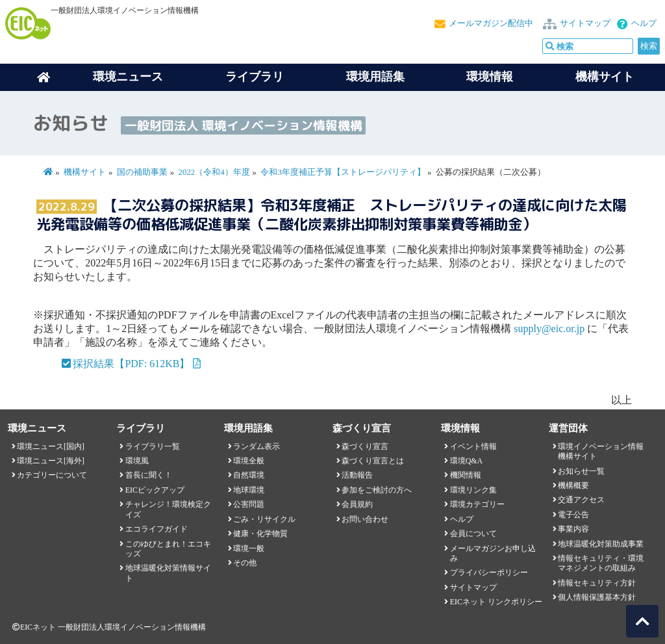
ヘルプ (644, 23)
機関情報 (466, 475)
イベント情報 (473, 446)
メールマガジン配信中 (491, 23)
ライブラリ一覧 (153, 446)
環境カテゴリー (477, 504)
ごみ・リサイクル (264, 519)
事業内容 (573, 529)
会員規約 (357, 504)
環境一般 (249, 548)
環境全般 (249, 461)
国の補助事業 (142, 172)
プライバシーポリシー (489, 573)
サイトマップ (585, 23)
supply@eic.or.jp (549, 328)
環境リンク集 (473, 490)
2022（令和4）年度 (214, 172)
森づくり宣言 (365, 446)
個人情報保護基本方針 (597, 597)
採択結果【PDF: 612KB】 (131, 364)
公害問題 (249, 504)
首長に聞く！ (149, 475)
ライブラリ (255, 77)
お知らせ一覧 (581, 471)
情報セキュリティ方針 (597, 583)
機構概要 (573, 485)
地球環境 (249, 490)
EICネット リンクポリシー (496, 602)
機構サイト (605, 77)
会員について (473, 534)
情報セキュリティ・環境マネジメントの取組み (601, 563)
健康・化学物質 (260, 534)
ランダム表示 (257, 446)
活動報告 (357, 475)
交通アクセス (581, 500)
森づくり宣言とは (373, 461)
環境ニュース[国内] (51, 446)
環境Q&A (466, 461)
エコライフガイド (157, 529)
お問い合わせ (365, 519)
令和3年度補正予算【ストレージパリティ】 (344, 172)
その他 (245, 563)
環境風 (137, 461)
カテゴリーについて (52, 475)
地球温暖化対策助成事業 (601, 544)
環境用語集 (375, 77)
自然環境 (249, 475)
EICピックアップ (155, 490)
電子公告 (573, 515)
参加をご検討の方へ (377, 490)
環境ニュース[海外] (51, 461)
